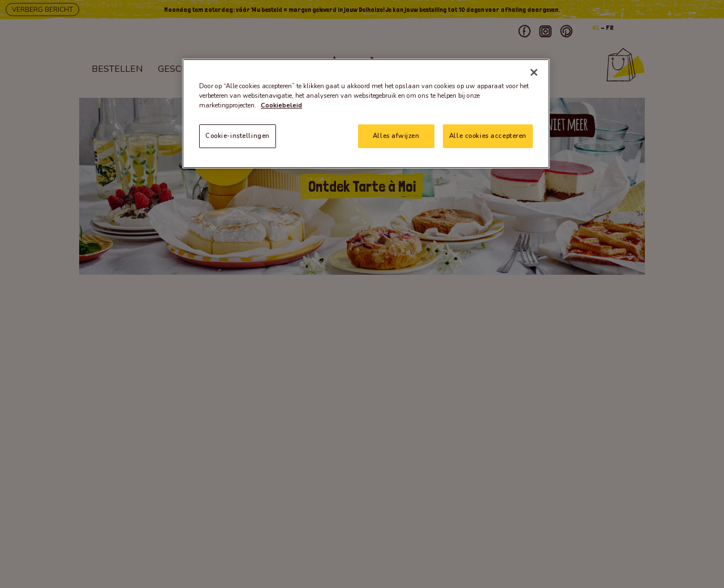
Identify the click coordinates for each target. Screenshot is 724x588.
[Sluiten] (534, 72)
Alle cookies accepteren (488, 136)
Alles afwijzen (396, 136)
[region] (366, 114)
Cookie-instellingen (238, 136)
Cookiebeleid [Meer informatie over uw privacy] (281, 105)
